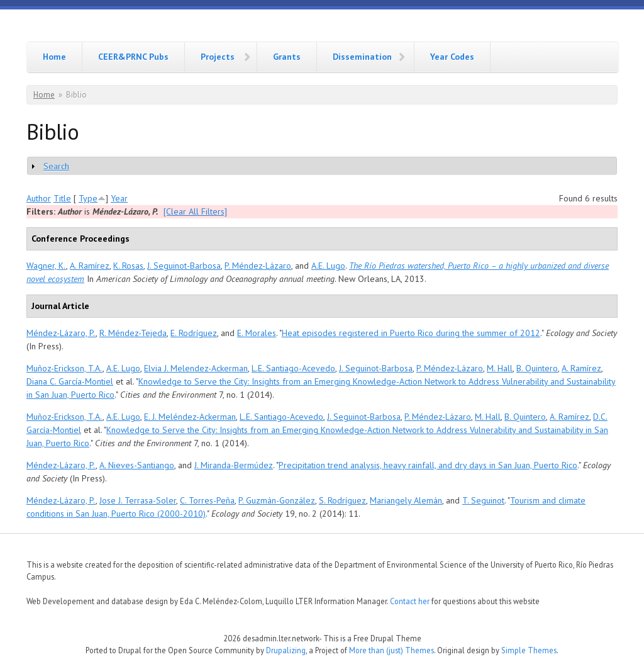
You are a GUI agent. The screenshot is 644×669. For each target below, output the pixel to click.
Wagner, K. (46, 266)
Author (39, 198)
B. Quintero (537, 368)
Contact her (410, 601)
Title (62, 198)
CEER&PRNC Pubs (133, 57)
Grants (287, 57)
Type (88, 198)
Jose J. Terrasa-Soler (138, 500)
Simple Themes (529, 650)
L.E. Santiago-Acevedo (293, 368)
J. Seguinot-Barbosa (184, 266)
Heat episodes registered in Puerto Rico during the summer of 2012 (411, 333)
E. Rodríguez (194, 333)
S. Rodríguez (342, 500)
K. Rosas (128, 266)
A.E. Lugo (328, 266)
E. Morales (257, 333)
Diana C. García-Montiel (70, 381)
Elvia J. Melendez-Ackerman (196, 368)
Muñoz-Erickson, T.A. (64, 368)
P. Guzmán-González (277, 500)
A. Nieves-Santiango (137, 465)
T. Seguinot (483, 500)
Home (54, 57)
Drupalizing (286, 650)
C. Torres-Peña (207, 500)
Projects (218, 57)
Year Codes (452, 57)
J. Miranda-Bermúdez (234, 465)
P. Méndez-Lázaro (258, 266)
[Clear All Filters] (195, 211)
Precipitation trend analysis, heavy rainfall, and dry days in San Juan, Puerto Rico (428, 465)
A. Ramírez (90, 266)
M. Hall (500, 368)
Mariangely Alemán (406, 500)
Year (119, 198)
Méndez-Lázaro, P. (61, 333)
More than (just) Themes (391, 650)
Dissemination (362, 57)
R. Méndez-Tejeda (133, 333)
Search (56, 166)
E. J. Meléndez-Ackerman (190, 417)
